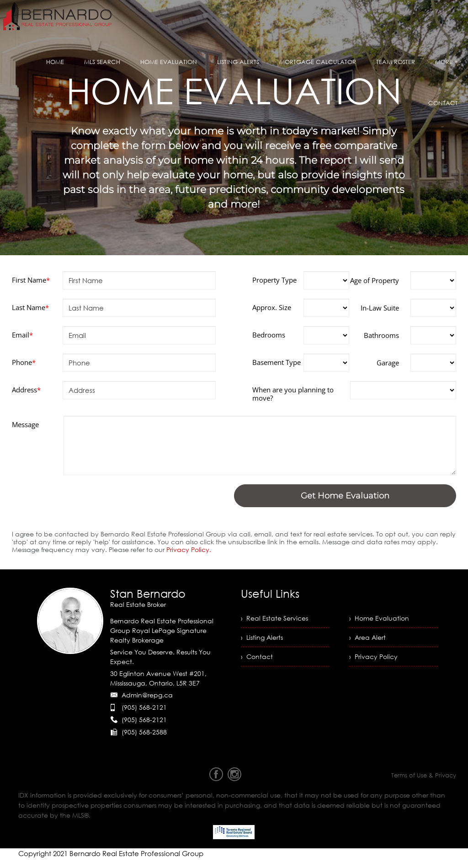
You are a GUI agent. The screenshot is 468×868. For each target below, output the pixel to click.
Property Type (274, 280)
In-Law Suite (380, 308)
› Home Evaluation (379, 618)
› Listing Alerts (262, 637)
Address (26, 390)
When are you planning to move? (293, 394)
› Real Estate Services (274, 618)
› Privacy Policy (373, 656)
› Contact (257, 656)
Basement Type (277, 362)
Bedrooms (269, 335)
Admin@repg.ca (147, 695)
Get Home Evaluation (345, 496)
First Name (31, 280)
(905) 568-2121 (144, 707)
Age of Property (375, 280)
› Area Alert (367, 637)
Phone (24, 362)
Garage (388, 363)
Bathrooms (381, 335)
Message (25, 424)
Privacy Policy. (191, 549)
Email (22, 335)
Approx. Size (272, 307)
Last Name (30, 307)
